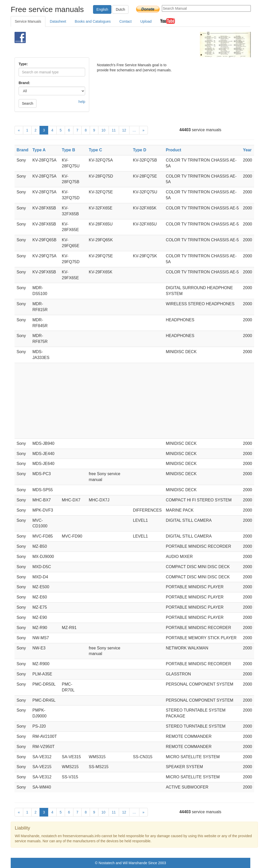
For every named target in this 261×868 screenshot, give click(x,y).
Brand (22, 150)
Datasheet (58, 21)
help (82, 102)
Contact (125, 21)
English (102, 9)
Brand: (24, 83)
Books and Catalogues (93, 21)
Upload (146, 21)
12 (124, 130)
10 (103, 130)
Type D (140, 150)
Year (247, 150)
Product (173, 150)
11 (114, 130)
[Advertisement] (124, 45)
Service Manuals (28, 21)
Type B (69, 150)
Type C (95, 150)
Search (28, 103)
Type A (39, 150)
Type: (23, 64)
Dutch (120, 9)
